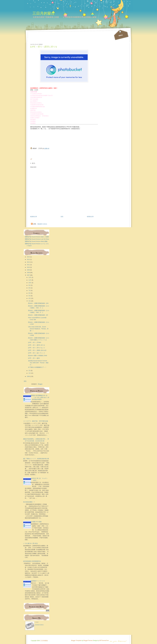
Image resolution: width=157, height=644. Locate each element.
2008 (28, 273)
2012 (28, 262)
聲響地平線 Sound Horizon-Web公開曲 (36, 241)
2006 (28, 376)
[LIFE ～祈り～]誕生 (34, 358)
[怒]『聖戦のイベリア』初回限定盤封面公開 (36, 459)
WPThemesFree (104, 641)
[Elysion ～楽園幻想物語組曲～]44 (38, 315)
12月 (30, 277)
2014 (28, 257)
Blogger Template (76, 641)
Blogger (40, 384)
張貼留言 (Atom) (42, 224)
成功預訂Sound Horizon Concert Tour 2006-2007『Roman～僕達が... (38, 363)
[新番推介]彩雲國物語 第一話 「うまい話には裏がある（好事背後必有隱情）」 (40, 397)
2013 (28, 259)
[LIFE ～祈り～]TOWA (35, 342)
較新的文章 (34, 217)
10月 (30, 283)
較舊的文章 (90, 217)
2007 (28, 275)
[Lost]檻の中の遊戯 (36, 522)
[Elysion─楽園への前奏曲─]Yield (38, 356)
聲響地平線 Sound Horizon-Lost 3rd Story (37, 239)
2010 (28, 267)
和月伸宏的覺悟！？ (29, 502)
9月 (29, 285)
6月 (29, 293)
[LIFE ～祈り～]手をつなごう (37, 348)
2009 (28, 270)
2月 (29, 371)
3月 (29, 301)
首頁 (62, 217)
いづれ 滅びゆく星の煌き (31, 543)
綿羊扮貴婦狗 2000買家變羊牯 (32, 561)
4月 (29, 298)
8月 (29, 288)
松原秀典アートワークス (38, 581)
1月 (29, 373)
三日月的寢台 (44, 13)
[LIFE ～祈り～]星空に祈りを (44, 47)
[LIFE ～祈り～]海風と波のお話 (37, 350)
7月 (29, 291)
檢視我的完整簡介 (40, 625)
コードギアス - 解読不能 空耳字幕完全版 (36, 421)
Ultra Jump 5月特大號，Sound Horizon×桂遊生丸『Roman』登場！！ (38, 329)
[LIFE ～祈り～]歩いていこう (37, 353)
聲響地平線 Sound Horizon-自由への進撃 (37, 237)
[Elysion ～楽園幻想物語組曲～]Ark (38, 303)
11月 (30, 280)
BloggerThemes (88, 641)
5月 (29, 296)
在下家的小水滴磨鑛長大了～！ (37, 367)
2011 (28, 265)
